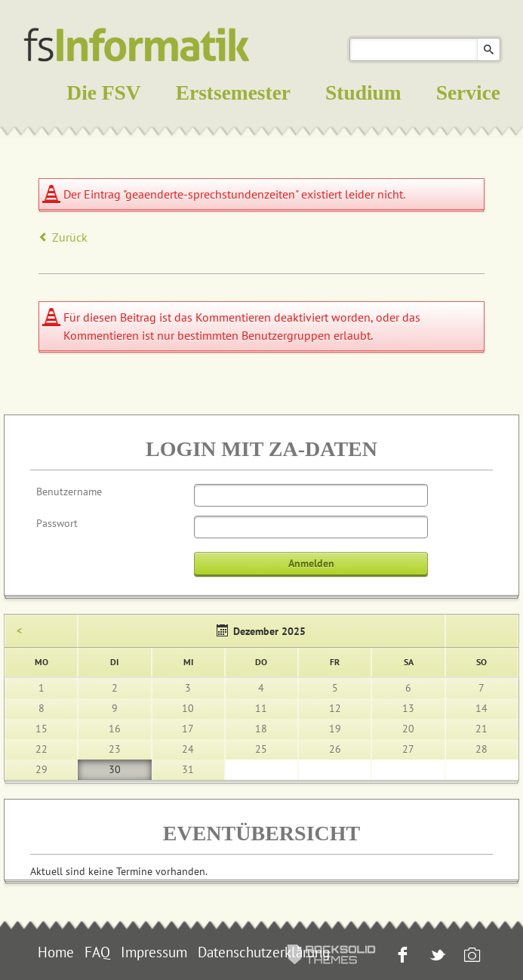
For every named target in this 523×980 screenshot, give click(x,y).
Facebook (401, 956)
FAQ (97, 952)
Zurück (70, 237)
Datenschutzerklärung (264, 952)
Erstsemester (233, 93)
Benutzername (69, 492)
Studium (363, 93)
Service (468, 93)
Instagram (471, 956)
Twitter (436, 956)
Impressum (154, 952)
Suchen (489, 49)
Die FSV (103, 93)
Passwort (57, 523)
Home (56, 952)
